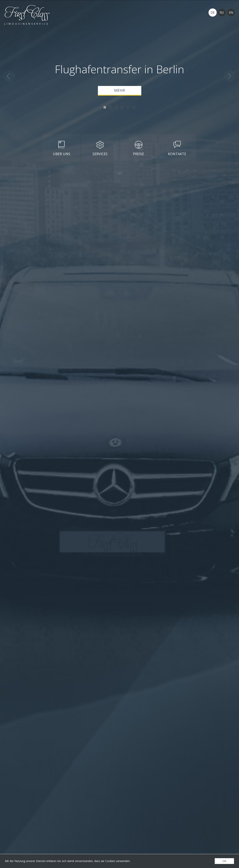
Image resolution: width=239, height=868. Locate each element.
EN (231, 13)
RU (222, 13)
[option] (119, 80)
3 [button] (116, 107)
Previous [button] (9, 76)
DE (213, 13)
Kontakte (177, 154)
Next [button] (230, 76)
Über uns (61, 154)
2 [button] (111, 107)
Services (100, 154)
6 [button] (134, 107)
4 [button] (122, 107)
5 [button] (128, 107)
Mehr (119, 90)
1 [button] (105, 107)
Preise (138, 154)
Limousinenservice (27, 24)
